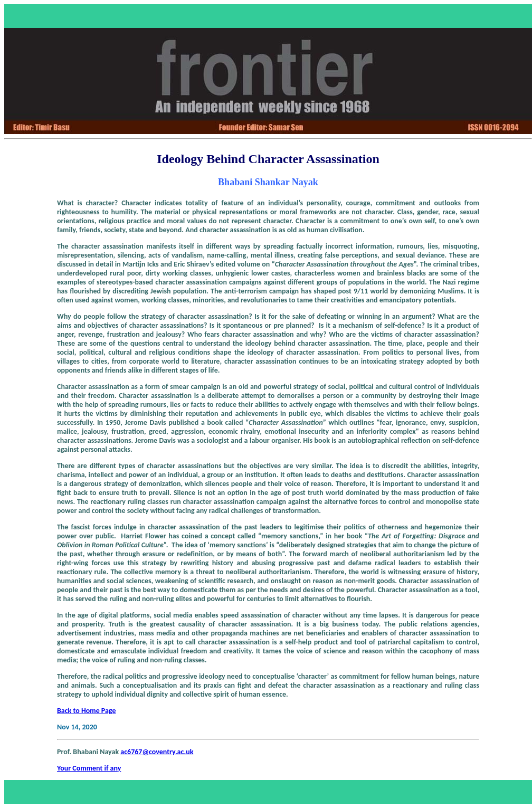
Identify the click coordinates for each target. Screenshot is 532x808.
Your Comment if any (89, 768)
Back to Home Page (87, 711)
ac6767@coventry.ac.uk (157, 752)
